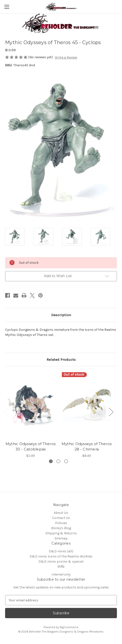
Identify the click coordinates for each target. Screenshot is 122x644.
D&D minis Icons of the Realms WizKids (61, 556)
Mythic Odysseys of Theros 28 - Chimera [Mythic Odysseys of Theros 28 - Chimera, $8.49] (87, 447)
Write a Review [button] (66, 57)
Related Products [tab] (61, 360)
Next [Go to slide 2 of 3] (111, 412)
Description (61, 315)
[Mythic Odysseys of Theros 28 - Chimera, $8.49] (87, 405)
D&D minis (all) (61, 551)
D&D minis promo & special (61, 561)
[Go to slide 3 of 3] (66, 461)
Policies (61, 523)
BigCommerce (69, 627)
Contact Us (61, 518)
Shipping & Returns (61, 533)
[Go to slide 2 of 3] (58, 461)
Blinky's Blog (61, 528)
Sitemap (61, 538)
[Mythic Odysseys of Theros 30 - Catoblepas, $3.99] (31, 405)
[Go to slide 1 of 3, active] (51, 461)
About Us (61, 513)
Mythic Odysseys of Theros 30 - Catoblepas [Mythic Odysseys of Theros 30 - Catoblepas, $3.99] (31, 447)
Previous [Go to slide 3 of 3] (6, 412)
